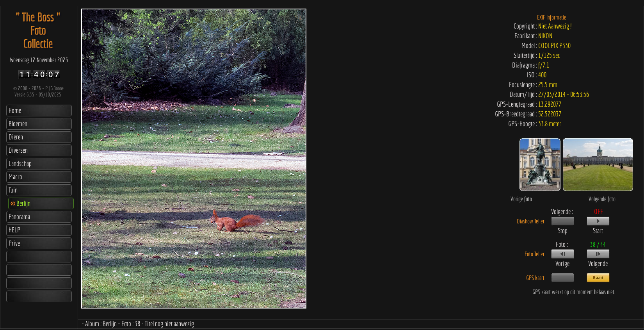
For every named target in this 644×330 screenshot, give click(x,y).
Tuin (13, 190)
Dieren (16, 137)
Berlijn (20, 203)
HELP (14, 230)
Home (15, 110)
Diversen (18, 150)
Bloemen (18, 124)
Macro (15, 177)
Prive (14, 243)
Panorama (19, 217)
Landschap (20, 163)
